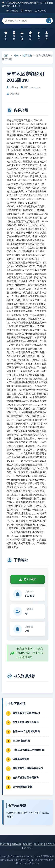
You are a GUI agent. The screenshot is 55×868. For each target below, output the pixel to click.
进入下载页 (28, 579)
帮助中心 (28, 848)
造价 (16, 56)
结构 (31, 36)
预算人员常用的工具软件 (26, 722)
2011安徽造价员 (21, 741)
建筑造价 (27, 56)
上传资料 (50, 844)
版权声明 (5, 844)
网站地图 (39, 844)
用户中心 (41, 11)
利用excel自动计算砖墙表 (26, 731)
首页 (6, 36)
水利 (22, 36)
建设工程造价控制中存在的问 (28, 768)
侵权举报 (16, 844)
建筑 (14, 36)
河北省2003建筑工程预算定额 (28, 750)
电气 (39, 36)
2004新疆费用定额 (22, 787)
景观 (47, 36)
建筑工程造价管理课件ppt (26, 713)
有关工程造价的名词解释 (26, 778)
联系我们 (28, 844)
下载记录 (27, 11)
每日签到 (12, 11)
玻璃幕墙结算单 (21, 759)
